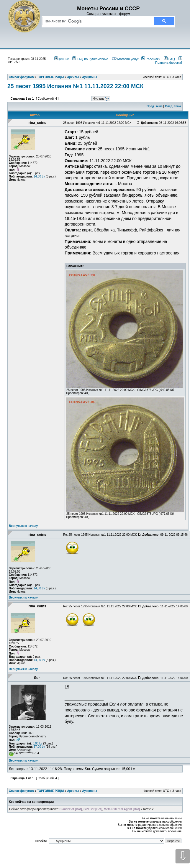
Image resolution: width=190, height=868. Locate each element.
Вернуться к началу (23, 526)
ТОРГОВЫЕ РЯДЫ (51, 791)
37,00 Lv (39, 747)
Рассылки (151, 59)
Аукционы (90, 791)
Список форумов (21, 791)
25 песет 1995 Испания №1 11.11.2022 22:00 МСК (75, 86)
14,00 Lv (39, 176)
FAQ (169, 59)
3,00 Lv (38, 743)
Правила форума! (169, 61)
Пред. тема (155, 106)
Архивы (73, 791)
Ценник (62, 59)
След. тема (173, 106)
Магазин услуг (125, 59)
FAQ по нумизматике (90, 59)
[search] (95, 21)
